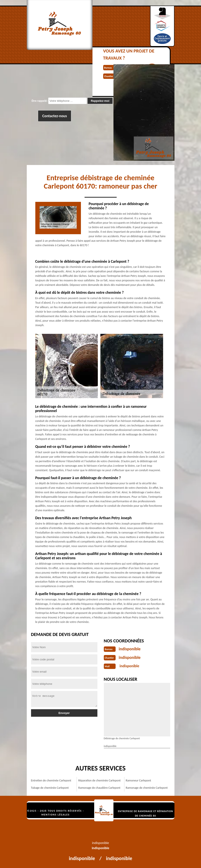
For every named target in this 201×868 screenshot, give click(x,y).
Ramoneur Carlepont (138, 780)
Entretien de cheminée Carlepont (51, 780)
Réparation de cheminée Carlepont (100, 780)
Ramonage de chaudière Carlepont (99, 788)
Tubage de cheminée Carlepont (50, 788)
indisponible (130, 649)
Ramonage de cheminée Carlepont (147, 788)
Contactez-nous (55, 116)
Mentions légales (56, 815)
